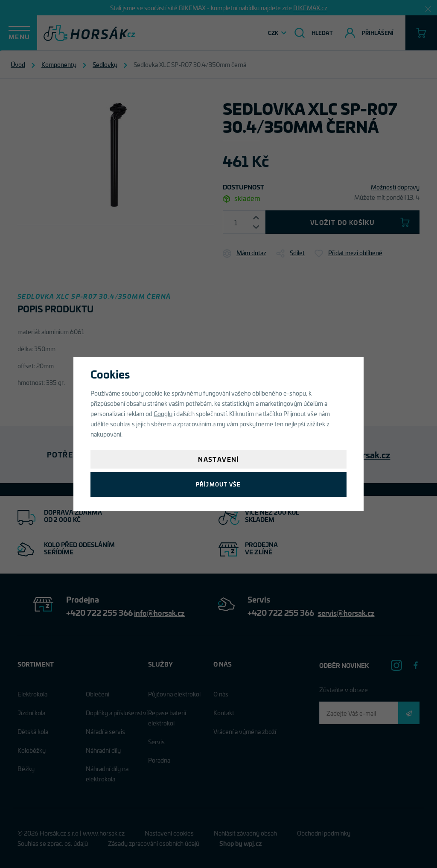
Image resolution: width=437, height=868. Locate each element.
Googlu (163, 413)
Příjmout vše (218, 484)
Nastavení (218, 459)
